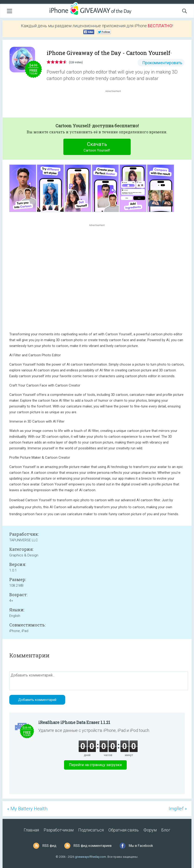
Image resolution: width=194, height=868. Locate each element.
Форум (150, 830)
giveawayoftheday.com (91, 857)
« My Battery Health (27, 809)
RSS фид (49, 846)
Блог (166, 830)
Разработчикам (59, 830)
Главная (31, 830)
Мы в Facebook (141, 846)
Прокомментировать (162, 63)
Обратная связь (124, 830)
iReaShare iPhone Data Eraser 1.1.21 (74, 722)
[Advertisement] (116, 104)
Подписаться (91, 830)
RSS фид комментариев (93, 846)
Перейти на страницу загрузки (95, 765)
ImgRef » (178, 809)
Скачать (97, 147)
